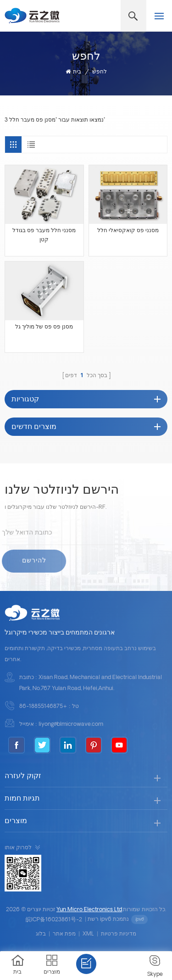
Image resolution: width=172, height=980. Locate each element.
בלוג (41, 934)
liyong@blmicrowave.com (71, 724)
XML (88, 934)
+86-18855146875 (43, 707)
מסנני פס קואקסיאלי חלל (128, 231)
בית (73, 72)
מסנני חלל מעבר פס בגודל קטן (44, 235)
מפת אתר (64, 934)
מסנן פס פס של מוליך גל (44, 327)
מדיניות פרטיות (119, 934)
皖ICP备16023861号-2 (54, 920)
